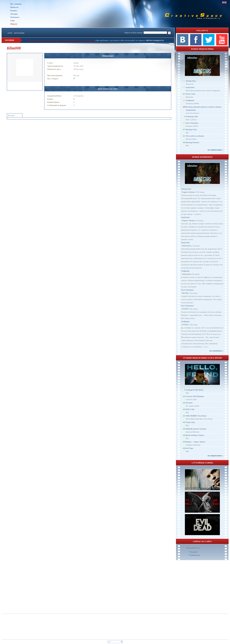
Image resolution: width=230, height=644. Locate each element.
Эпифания (190, 100)
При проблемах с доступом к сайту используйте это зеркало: (121, 40)
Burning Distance (192, 142)
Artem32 (194, 552)
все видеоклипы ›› (216, 150)
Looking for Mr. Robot (195, 390)
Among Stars (191, 81)
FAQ (13, 21)
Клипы (14, 11)
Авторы (14, 14)
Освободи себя (192, 116)
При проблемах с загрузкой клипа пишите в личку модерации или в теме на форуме (60, 40)
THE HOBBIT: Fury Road (196, 416)
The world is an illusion (195, 136)
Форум (14, 24)
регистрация (19, 33)
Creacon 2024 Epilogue (195, 396)
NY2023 (189, 403)
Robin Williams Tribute (195, 435)
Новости (14, 7)
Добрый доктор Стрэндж (196, 429)
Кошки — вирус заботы (195, 442)
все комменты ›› (217, 351)
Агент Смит (191, 94)
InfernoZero (187, 246)
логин (10, 33)
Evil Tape (189, 448)
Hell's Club (190, 409)
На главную (16, 4)
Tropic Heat (190, 422)
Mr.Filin (185, 293)
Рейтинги (15, 17)
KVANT (185, 309)
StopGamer (190, 87)
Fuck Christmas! (192, 123)
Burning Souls (191, 129)
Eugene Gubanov (189, 192)
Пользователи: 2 (193, 548)
